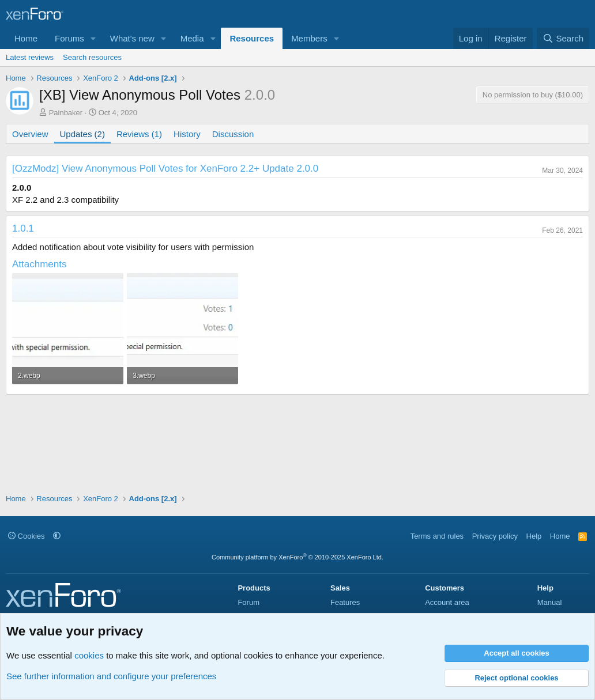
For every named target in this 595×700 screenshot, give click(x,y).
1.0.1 (23, 228)
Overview (30, 134)
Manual (550, 602)
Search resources (92, 57)
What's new (132, 38)
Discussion (233, 134)
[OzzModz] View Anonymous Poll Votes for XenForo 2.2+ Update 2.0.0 (165, 169)
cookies (89, 655)
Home (26, 38)
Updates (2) (82, 134)
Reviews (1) (139, 134)
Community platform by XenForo (297, 557)
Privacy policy (495, 536)
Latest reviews (30, 57)
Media (192, 38)
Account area (447, 602)
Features (345, 602)
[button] (93, 38)
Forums (69, 38)
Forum (248, 602)
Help (534, 536)
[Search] (563, 38)
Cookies (27, 536)
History (187, 134)
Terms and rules (437, 536)
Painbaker (66, 113)
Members (309, 38)
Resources (252, 38)
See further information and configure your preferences (111, 676)
